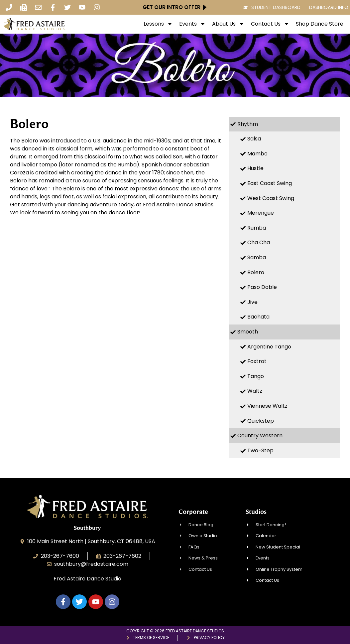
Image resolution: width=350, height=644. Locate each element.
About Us (228, 24)
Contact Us (270, 24)
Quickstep (261, 421)
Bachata (258, 317)
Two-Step (260, 450)
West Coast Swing (271, 198)
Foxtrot (257, 361)
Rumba (257, 228)
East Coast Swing (270, 183)
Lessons (158, 24)
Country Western (260, 435)
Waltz (255, 391)
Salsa (254, 139)
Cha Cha (259, 242)
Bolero (256, 272)
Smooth (248, 332)
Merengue (261, 213)
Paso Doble (262, 287)
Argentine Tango (269, 347)
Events (192, 24)
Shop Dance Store (320, 24)
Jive (252, 302)
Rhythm (248, 124)
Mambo (257, 154)
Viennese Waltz (267, 406)
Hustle (255, 168)
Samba (257, 257)
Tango (256, 376)
